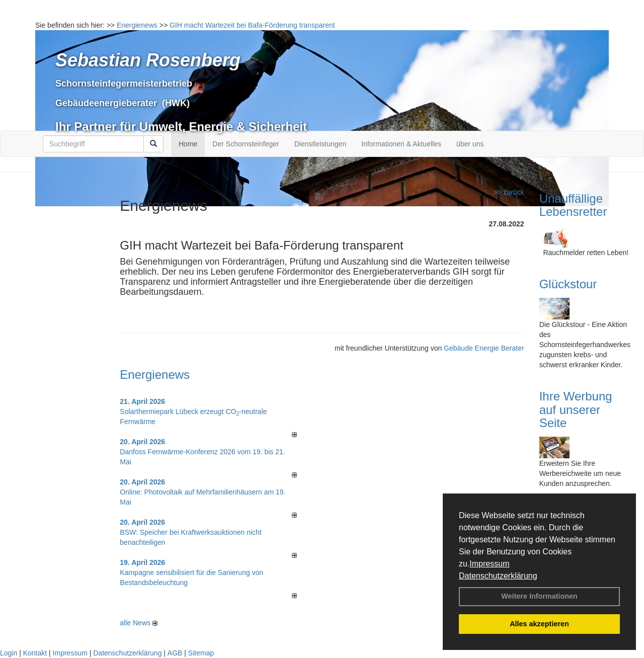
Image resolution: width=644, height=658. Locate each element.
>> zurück (508, 192)
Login (9, 653)
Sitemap (201, 653)
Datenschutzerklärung (498, 576)
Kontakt (35, 653)
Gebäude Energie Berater (484, 348)
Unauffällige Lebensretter (573, 205)
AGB (175, 653)
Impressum (489, 564)
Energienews (155, 375)
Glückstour (568, 284)
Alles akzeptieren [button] (539, 624)
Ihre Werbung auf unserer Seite (576, 409)
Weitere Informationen (539, 596)
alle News (139, 623)
